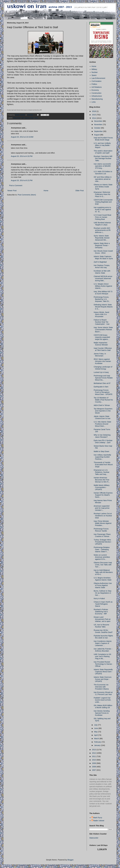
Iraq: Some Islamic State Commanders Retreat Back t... (103, 330)
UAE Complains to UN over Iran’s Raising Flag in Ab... (102, 656)
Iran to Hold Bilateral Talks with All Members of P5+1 (103, 572)
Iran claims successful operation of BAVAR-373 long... (102, 166)
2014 (94, 118)
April (96, 735)
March (97, 739)
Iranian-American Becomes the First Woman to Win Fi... (102, 480)
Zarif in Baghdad (100, 262)
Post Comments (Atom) (27, 195)
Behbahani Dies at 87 (102, 383)
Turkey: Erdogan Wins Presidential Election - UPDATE (103, 542)
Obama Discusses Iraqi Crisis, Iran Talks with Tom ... (103, 565)
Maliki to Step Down (101, 451)
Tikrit (36, 118)
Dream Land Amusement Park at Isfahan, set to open (102, 619)
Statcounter (94, 838)
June (96, 728)
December (98, 121)
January (98, 745)
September (99, 131)
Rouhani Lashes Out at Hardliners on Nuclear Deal (103, 516)
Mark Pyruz (98, 818)
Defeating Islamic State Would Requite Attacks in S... (103, 307)
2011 (94, 756)
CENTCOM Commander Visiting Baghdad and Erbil (103, 202)
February (98, 742)
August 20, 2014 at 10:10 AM (22, 137)
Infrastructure (97, 96)
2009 (94, 763)
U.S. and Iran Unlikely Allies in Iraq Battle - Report (102, 145)
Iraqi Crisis (17, 118)
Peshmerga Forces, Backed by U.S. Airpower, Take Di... (102, 299)
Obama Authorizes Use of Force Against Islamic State (103, 585)
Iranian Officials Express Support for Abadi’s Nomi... (103, 495)
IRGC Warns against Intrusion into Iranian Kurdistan (102, 361)
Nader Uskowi (99, 821)
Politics (94, 84)
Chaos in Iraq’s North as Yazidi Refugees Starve (103, 604)
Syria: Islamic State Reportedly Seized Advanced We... (102, 238)
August (97, 135)
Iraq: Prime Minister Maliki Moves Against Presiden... (103, 523)
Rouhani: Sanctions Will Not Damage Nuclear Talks (103, 158)
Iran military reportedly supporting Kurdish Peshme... (102, 457)
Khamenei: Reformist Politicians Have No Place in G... (102, 194)
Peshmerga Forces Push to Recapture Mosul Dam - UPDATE (103, 392)
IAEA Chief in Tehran (102, 405)
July (96, 725)
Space (94, 75)
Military (94, 69)
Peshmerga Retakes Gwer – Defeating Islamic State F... (102, 549)
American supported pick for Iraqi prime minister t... (102, 508)
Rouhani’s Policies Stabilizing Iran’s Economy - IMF (101, 612)
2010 (94, 760)
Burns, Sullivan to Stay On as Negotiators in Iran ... (103, 593)
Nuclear (95, 72)
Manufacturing (97, 99)
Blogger (71, 860)
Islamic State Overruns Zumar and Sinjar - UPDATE (103, 679)
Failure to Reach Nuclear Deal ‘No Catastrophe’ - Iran (102, 322)
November (98, 124)
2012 (94, 753)
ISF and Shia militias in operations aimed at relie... (103, 179)
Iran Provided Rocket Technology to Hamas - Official (103, 664)
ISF (23, 118)
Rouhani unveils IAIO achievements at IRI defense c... (102, 230)
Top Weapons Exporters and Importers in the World (103, 411)
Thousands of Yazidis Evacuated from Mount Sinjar (103, 465)
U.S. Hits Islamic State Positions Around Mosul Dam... (102, 424)
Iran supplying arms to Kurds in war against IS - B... (102, 210)
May (96, 732)
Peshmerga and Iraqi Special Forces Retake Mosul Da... (103, 378)
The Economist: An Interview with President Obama (101, 687)
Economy (95, 90)
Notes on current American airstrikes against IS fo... (102, 557)
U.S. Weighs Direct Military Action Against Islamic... (103, 286)
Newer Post (12, 191)
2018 (94, 111)
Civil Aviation (96, 81)
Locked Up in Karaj (101, 372)
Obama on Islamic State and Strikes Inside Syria (103, 187)
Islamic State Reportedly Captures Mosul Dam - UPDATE (103, 672)
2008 (94, 767)
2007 (94, 770)
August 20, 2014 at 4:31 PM (22, 156)
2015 (94, 115)
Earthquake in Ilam (101, 387)
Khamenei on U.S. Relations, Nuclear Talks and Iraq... (102, 472)
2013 (94, 750)
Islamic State (29, 118)
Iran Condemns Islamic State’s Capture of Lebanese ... (103, 643)
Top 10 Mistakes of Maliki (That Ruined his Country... (103, 400)
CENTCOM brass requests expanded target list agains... (102, 337)
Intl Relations (97, 87)
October (98, 128)
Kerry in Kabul (99, 598)
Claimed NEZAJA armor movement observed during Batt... (103, 278)
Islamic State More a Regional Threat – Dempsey (102, 245)
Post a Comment (16, 185)
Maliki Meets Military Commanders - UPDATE (102, 487)
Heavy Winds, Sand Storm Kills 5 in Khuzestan (101, 314)
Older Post (80, 191)
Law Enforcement (98, 78)
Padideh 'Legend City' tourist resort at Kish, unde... (102, 700)
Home (46, 191)
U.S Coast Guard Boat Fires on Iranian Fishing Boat (102, 217)
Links (94, 102)
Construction (96, 93)
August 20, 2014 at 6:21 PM (22, 180)
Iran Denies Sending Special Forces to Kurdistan (102, 713)
